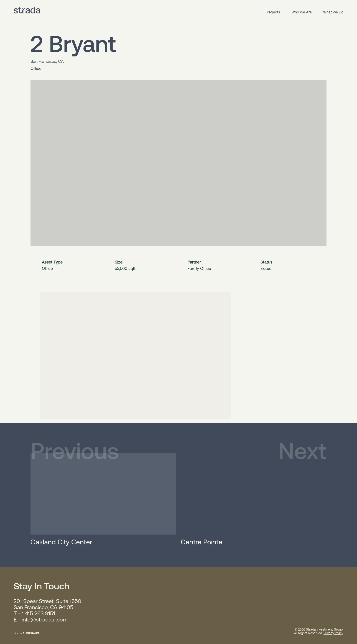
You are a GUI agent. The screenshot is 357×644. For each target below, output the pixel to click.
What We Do (333, 12)
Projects (273, 12)
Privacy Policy (333, 633)
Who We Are (302, 12)
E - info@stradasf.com (41, 620)
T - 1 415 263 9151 (34, 613)
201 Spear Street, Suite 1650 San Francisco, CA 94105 (47, 604)
